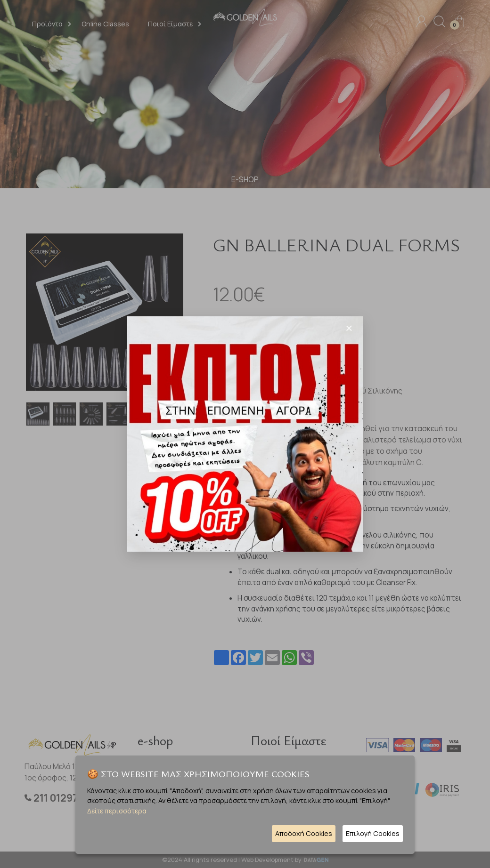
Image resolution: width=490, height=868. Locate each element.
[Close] (349, 328)
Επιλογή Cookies (373, 833)
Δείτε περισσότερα (117, 811)
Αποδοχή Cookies (304, 833)
